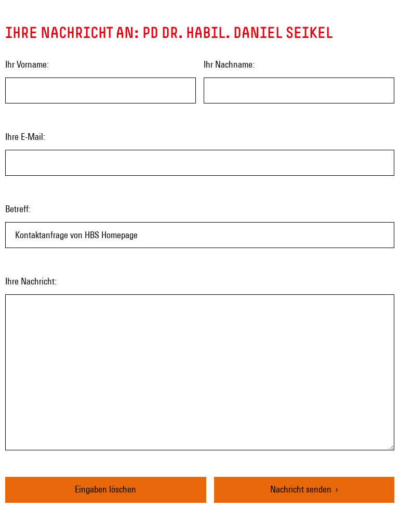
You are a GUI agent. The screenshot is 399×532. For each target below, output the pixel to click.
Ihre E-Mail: (25, 137)
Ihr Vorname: (27, 64)
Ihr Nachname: (229, 64)
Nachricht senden (301, 489)
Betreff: (18, 209)
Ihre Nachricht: (31, 281)
